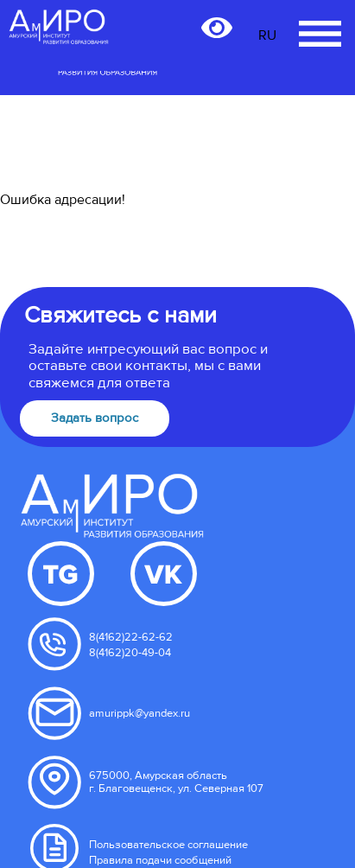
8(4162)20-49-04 (130, 653)
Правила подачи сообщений (160, 860)
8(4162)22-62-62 (131, 637)
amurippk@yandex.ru (139, 713)
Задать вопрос (95, 418)
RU (267, 35)
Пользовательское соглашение (168, 845)
